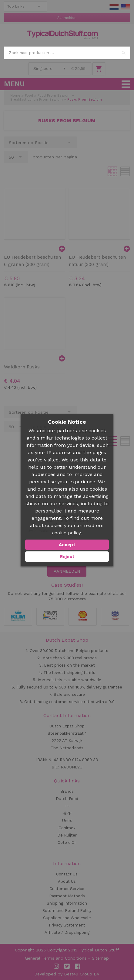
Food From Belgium (54, 96)
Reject (67, 557)
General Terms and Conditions (56, 958)
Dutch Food (67, 799)
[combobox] (67, 53)
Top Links (16, 6)
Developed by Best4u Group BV (67, 974)
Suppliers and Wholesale (67, 918)
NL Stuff (114, 7)
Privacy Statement (67, 925)
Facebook (78, 966)
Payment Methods (67, 896)
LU (67, 806)
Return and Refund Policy (67, 911)
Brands (67, 791)
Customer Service (67, 889)
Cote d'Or (67, 842)
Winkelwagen (99, 69)
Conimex (67, 828)
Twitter (67, 966)
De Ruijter (67, 835)
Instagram (56, 966)
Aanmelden (67, 18)
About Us (67, 881)
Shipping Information (67, 903)
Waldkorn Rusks (22, 367)
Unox (67, 821)
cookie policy (67, 533)
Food (29, 96)
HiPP (67, 813)
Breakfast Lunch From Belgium (37, 100)
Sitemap (100, 958)
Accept (67, 545)
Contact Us (67, 874)
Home (15, 96)
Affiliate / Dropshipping (67, 932)
